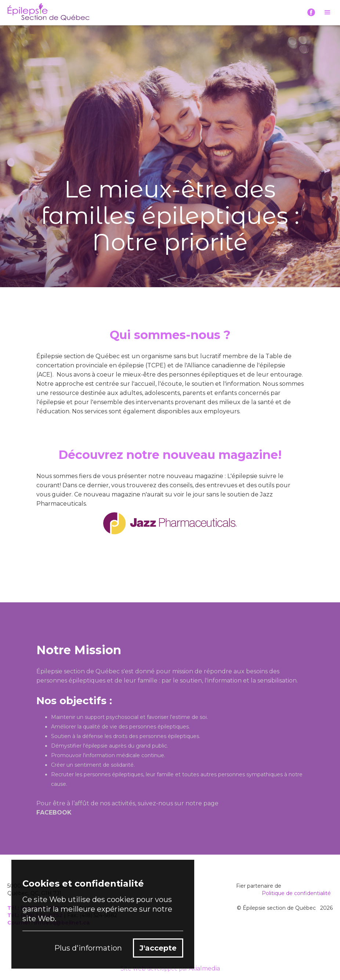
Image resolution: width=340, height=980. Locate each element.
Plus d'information (88, 948)
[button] (328, 13)
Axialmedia (204, 968)
